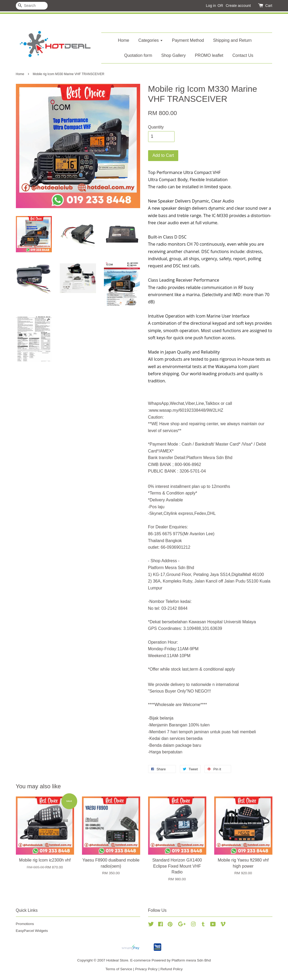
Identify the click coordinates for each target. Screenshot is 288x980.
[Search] (32, 6)
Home (124, 40)
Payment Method (188, 40)
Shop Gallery (174, 55)
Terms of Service (119, 969)
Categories (151, 40)
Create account (238, 6)
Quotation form (138, 55)
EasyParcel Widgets (32, 931)
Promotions (25, 924)
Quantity (156, 127)
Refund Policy (172, 969)
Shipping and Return (232, 40)
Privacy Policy (146, 969)
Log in (211, 6)
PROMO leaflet (209, 55)
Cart (269, 6)
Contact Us (243, 55)
